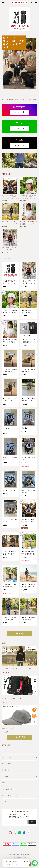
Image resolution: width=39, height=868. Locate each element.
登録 (32, 822)
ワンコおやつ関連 (8, 789)
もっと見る (20, 633)
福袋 (3, 783)
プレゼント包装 (7, 764)
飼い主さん (6, 770)
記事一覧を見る (20, 737)
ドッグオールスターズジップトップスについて (19, 100)
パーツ (4, 802)
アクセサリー (6, 757)
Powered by (19, 858)
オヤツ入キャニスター (9, 795)
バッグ (4, 751)
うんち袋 (5, 776)
